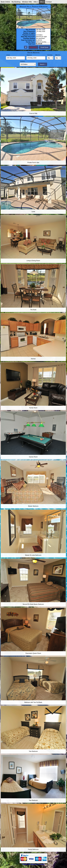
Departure (29, 55)
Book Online (5, 2)
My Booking (16, 2)
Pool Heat (50, 55)
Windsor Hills (27, 2)
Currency (22, 61)
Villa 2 (42, 2)
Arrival (8, 55)
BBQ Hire (58, 55)
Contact (49, 2)
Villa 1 (36, 2)
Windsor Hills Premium (38, 864)
